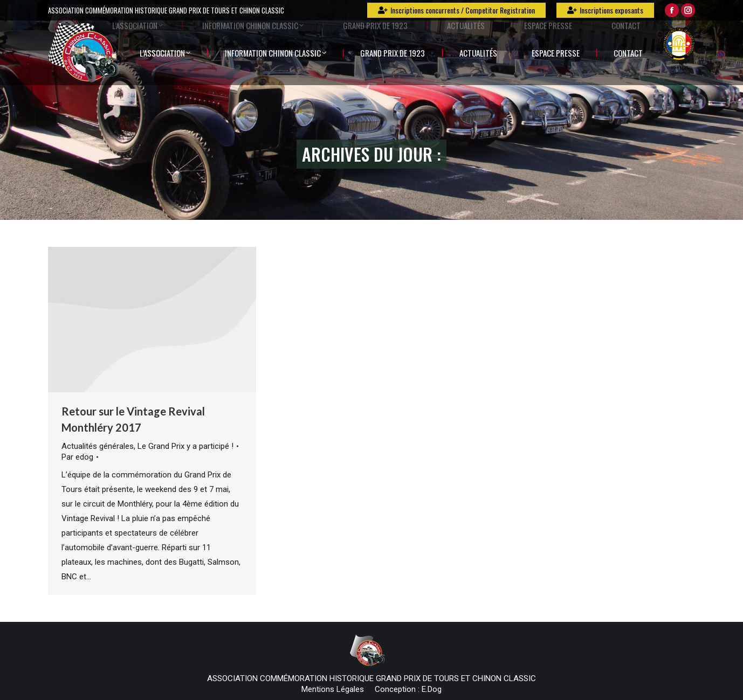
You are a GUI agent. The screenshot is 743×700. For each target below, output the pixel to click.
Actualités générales (98, 446)
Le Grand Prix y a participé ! (185, 446)
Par (77, 457)
